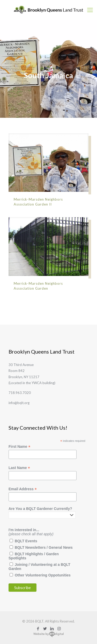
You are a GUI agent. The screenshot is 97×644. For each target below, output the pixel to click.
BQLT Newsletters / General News (44, 547)
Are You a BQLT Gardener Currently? (40, 509)
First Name (19, 447)
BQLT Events (26, 541)
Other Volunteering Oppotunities (43, 575)
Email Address (23, 489)
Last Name (19, 468)
